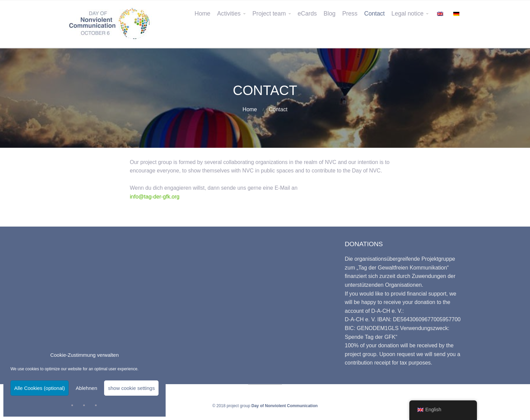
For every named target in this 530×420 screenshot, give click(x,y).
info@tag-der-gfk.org (155, 197)
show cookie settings (131, 388)
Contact (374, 14)
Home (202, 14)
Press (350, 14)
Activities (229, 14)
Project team (269, 14)
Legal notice (407, 14)
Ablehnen (86, 388)
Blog (329, 14)
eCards (307, 14)
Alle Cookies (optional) (40, 388)
